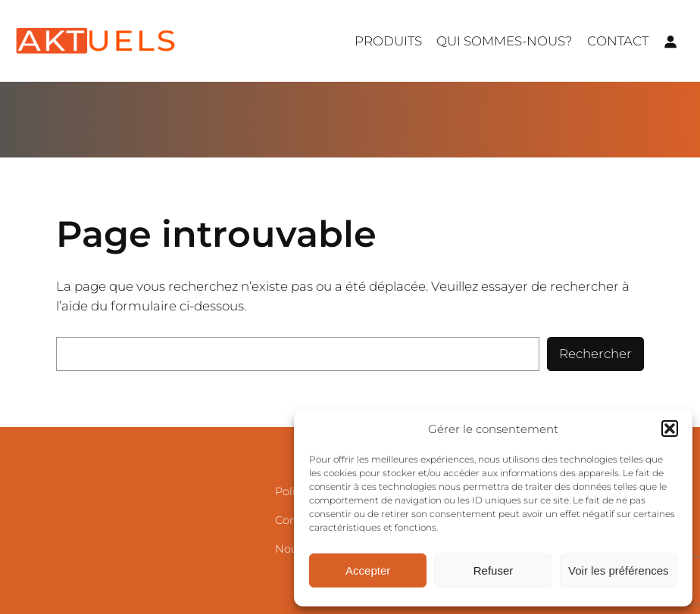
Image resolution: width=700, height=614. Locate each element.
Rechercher (595, 354)
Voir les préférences (619, 570)
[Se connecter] (670, 41)
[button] (670, 429)
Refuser (494, 570)
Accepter (368, 570)
